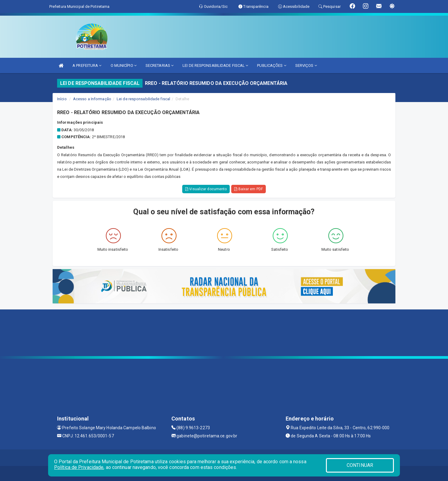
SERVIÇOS (306, 65)
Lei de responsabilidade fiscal (143, 99)
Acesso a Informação (92, 99)
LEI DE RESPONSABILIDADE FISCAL (215, 65)
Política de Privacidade (79, 467)
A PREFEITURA (87, 65)
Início (62, 99)
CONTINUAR (360, 465)
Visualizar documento (206, 189)
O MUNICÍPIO (124, 65)
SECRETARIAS (160, 65)
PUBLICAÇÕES (272, 65)
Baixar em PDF (249, 189)
